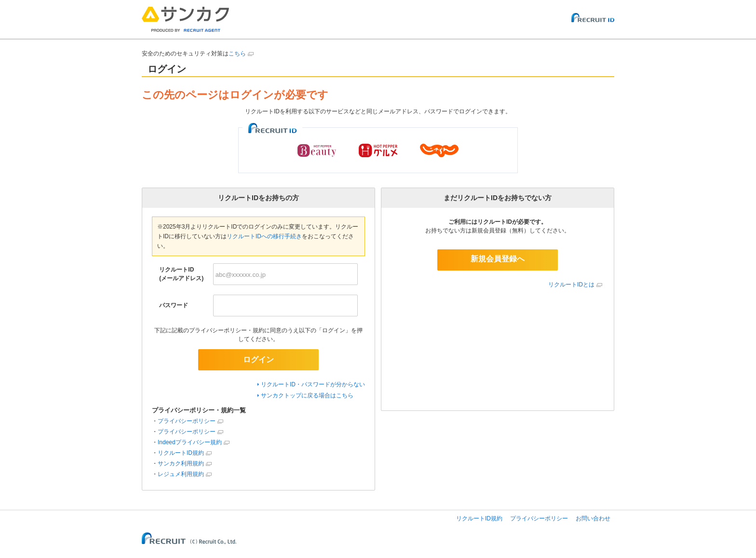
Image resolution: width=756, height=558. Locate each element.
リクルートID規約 (181, 453)
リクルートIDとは (571, 285)
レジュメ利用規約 (181, 474)
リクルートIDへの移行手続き (264, 236)
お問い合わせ (593, 518)
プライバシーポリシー (187, 421)
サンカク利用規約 (181, 463)
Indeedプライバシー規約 (190, 442)
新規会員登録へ (498, 259)
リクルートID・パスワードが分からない (313, 384)
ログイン (258, 360)
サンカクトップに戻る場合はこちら (307, 395)
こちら (237, 54)
